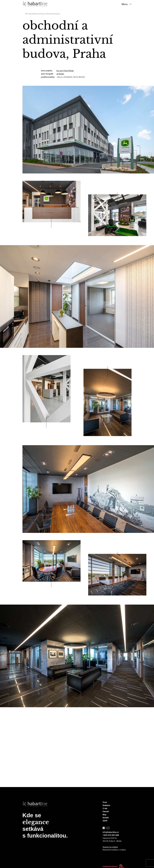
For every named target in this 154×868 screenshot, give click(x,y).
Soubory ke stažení (110, 847)
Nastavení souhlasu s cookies (114, 850)
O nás (105, 808)
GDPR (105, 821)
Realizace (106, 805)
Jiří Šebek (60, 74)
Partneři (106, 812)
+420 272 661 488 (111, 835)
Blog (104, 815)
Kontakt (106, 818)
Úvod (105, 802)
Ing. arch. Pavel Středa (65, 71)
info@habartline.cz (111, 832)
